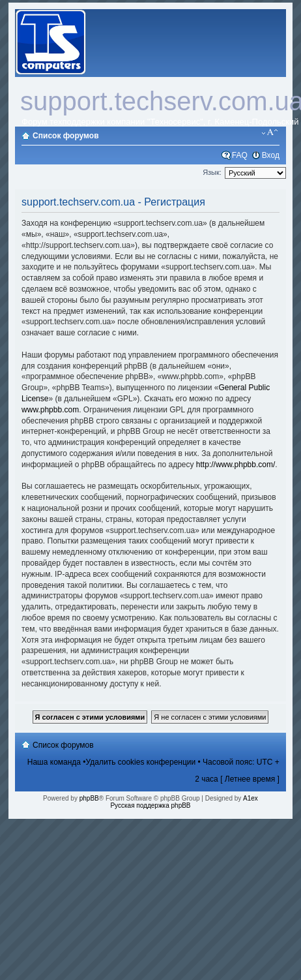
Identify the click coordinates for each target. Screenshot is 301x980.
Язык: (212, 172)
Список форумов (65, 136)
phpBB (89, 798)
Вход (271, 155)
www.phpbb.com (50, 410)
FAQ (240, 155)
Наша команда (54, 762)
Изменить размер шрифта (270, 132)
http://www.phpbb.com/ (236, 465)
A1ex (251, 798)
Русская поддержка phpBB (150, 805)
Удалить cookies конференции (141, 762)
